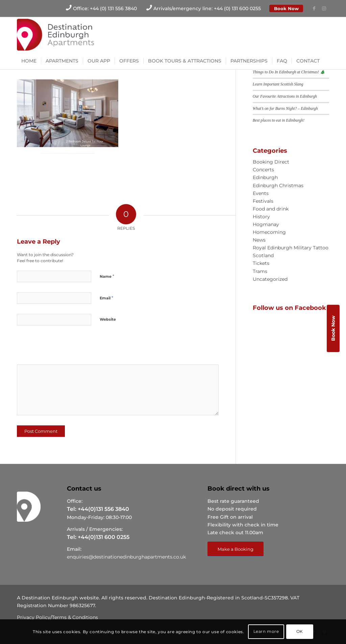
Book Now (286, 8)
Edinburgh (265, 177)
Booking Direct (271, 162)
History (261, 217)
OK (300, 631)
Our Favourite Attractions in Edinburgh (285, 96)
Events (261, 193)
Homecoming (269, 232)
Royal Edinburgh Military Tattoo (291, 248)
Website (108, 319)
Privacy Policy (34, 617)
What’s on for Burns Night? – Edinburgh (285, 108)
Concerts (263, 170)
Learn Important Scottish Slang (278, 84)
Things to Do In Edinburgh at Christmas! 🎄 (289, 72)
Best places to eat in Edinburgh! (279, 120)
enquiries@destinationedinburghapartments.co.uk (126, 557)
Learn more (266, 631)
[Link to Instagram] (324, 8)
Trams (260, 271)
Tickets (261, 263)
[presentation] (63, 347)
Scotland (263, 255)
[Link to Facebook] (314, 8)
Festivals (263, 201)
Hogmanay (266, 224)
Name (107, 276)
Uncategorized (270, 279)
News (259, 240)
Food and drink (271, 209)
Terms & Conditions (75, 617)
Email (106, 298)
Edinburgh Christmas (278, 185)
